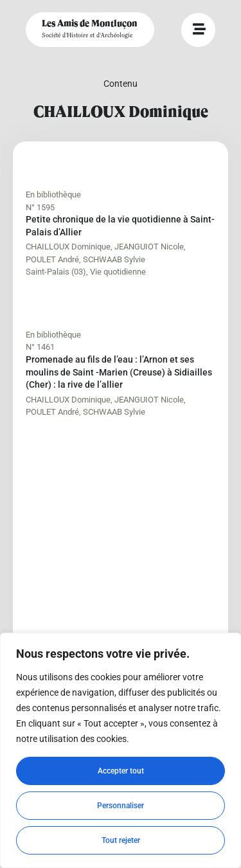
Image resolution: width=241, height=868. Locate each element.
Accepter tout (121, 771)
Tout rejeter (121, 840)
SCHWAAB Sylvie (114, 259)
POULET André (52, 259)
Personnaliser (121, 806)
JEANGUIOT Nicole (149, 247)
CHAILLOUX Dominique (68, 247)
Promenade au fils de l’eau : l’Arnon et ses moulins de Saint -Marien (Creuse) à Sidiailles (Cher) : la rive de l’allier (119, 372)
